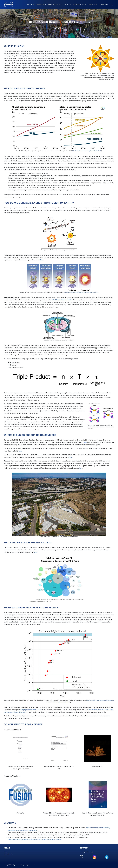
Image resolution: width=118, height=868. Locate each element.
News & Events (56, 5)
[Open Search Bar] (112, 5)
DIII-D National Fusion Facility (62, 300)
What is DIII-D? (8, 854)
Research (42, 5)
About (31, 5)
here (42, 260)
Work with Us (80, 5)
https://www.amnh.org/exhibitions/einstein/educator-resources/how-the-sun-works (35, 840)
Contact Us (104, 5)
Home (5, 852)
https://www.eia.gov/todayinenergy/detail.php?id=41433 (87, 151)
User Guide (93, 5)
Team (68, 5)
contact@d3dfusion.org (86, 852)
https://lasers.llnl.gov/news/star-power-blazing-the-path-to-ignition (81, 292)
